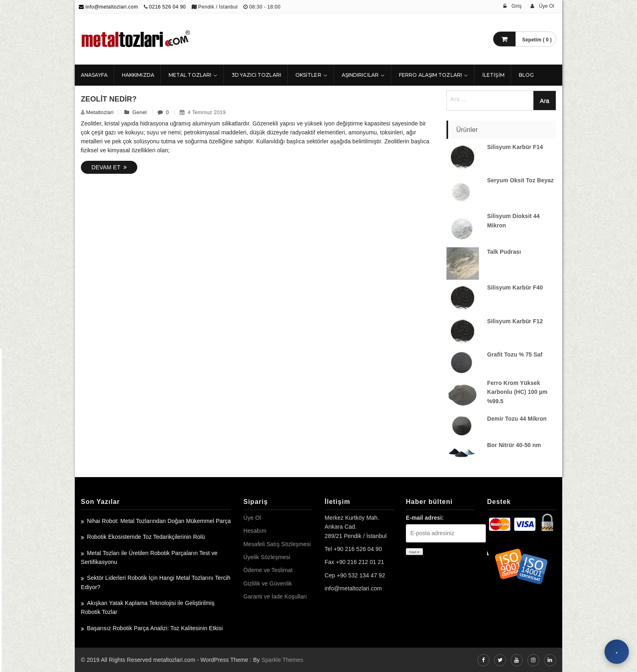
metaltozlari (100, 112)
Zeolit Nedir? (109, 99)
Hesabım (255, 531)
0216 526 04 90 (167, 7)
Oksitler (308, 75)
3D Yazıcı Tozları (256, 75)
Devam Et (109, 167)
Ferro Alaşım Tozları (430, 75)
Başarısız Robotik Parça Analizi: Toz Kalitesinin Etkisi (155, 628)
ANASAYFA (94, 75)
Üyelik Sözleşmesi (267, 557)
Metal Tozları (190, 75)
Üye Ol (252, 518)
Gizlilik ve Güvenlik (268, 583)
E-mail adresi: (425, 518)
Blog (526, 75)
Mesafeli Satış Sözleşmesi (277, 544)
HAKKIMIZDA (138, 75)
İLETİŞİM (493, 75)
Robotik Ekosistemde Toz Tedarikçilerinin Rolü (146, 537)
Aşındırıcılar (360, 75)
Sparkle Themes (282, 660)
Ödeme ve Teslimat (268, 570)
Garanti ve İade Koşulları (275, 596)
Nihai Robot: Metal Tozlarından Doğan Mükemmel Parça (159, 521)
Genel (140, 112)
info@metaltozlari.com (108, 7)
